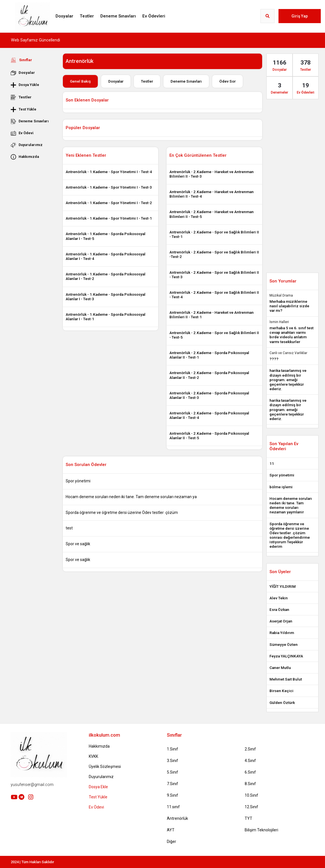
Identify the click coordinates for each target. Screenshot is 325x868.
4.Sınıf (250, 761)
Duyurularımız (27, 145)
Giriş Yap (300, 16)
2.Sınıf (250, 749)
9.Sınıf (173, 795)
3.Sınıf (173, 761)
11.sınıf (173, 807)
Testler (87, 16)
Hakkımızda (25, 157)
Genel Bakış (80, 81)
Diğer (172, 842)
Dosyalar (64, 16)
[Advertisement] (32, 247)
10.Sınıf (251, 795)
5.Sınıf (173, 772)
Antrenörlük (177, 818)
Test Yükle (24, 109)
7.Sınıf (173, 784)
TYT (248, 818)
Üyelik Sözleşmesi (105, 767)
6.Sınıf (250, 772)
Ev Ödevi (22, 133)
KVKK (93, 756)
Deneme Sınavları (118, 16)
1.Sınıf (173, 749)
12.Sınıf (251, 807)
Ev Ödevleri (154, 16)
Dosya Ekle (98, 787)
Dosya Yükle (25, 85)
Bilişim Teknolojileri (261, 830)
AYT (171, 830)
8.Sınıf (250, 784)
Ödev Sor (227, 81)
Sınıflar (21, 60)
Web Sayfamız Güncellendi (36, 40)
